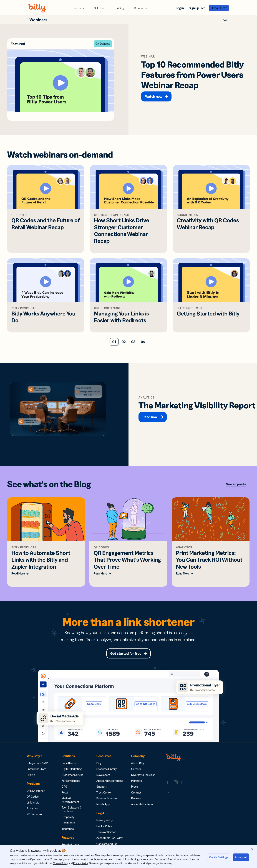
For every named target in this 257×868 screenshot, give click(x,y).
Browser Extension (107, 798)
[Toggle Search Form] (225, 19)
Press (134, 787)
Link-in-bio (33, 802)
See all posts (236, 484)
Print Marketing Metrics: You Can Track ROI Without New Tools (209, 560)
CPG (64, 787)
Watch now (154, 96)
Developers (103, 775)
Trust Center (104, 792)
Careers (136, 769)
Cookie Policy (104, 826)
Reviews (136, 798)
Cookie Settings (219, 857)
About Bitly (138, 763)
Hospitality (68, 817)
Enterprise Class (36, 769)
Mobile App (103, 804)
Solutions (100, 8)
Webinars (38, 20)
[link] (169, 782)
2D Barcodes (34, 814)
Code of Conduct (107, 844)
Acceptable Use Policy (109, 838)
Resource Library (107, 769)
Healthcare (68, 823)
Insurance (68, 829)
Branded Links (70, 845)
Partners (136, 781)
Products (78, 8)
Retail (65, 792)
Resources (140, 8)
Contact (136, 792)
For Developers (71, 781)
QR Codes (33, 797)
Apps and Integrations (110, 781)
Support (101, 787)
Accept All (241, 857)
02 (124, 342)
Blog (99, 763)
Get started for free (126, 653)
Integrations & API (38, 763)
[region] (128, 857)
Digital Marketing (72, 769)
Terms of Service (106, 832)
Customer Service (72, 775)
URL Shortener (36, 791)
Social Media (69, 763)
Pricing (120, 8)
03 (133, 342)
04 (143, 342)
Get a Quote (219, 8)
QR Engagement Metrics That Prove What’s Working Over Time (127, 560)
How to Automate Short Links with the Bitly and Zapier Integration (41, 560)
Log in (180, 8)
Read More (18, 573)
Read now (150, 417)
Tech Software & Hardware (71, 809)
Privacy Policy (105, 820)
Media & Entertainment (70, 800)
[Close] (252, 849)
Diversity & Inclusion (143, 775)
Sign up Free (197, 8)
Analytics (32, 808)
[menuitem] (78, 8)
